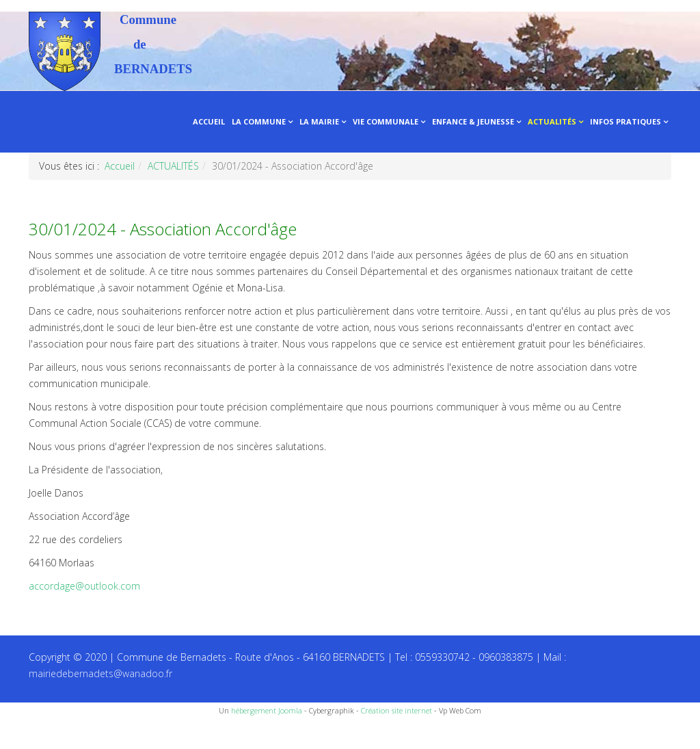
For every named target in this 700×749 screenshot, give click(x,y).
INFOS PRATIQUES (625, 121)
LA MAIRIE (319, 121)
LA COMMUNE (259, 121)
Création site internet (396, 710)
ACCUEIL (209, 121)
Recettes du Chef (38, 734)
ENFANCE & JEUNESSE (473, 121)
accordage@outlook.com (84, 586)
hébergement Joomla (267, 710)
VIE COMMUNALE (386, 121)
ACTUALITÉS (552, 121)
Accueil (120, 166)
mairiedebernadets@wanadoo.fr (100, 673)
